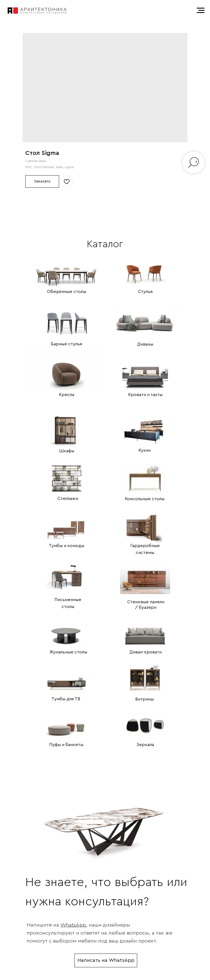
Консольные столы (145, 499)
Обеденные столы (67, 292)
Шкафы (67, 451)
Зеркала (145, 745)
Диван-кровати (146, 652)
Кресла (67, 395)
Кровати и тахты (145, 395)
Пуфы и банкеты (66, 745)
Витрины (144, 699)
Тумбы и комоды (66, 546)
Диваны (145, 344)
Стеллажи (68, 499)
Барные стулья (67, 344)
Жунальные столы (68, 652)
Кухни (145, 450)
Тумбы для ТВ (66, 699)
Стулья (145, 292)
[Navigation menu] (201, 10)
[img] (66, 267)
